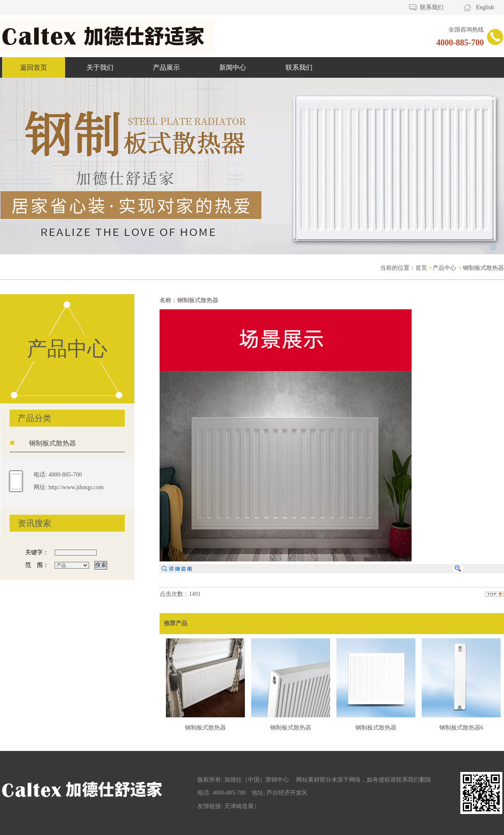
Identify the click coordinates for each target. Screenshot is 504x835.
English (485, 7)
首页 (421, 268)
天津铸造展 (239, 806)
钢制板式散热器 (483, 268)
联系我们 (432, 7)
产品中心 (444, 268)
